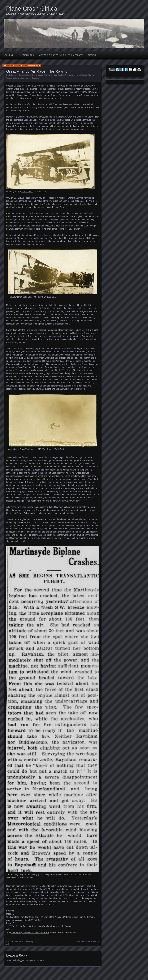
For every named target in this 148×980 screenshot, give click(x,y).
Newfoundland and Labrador (76, 75)
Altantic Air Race (51, 75)
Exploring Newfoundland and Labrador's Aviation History (36, 14)
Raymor (91, 75)
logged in (22, 960)
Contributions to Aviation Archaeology (61, 55)
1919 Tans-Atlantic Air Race (25, 75)
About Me (9, 55)
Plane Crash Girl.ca (32, 9)
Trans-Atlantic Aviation (15, 78)
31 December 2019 (32, 66)
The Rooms (28, 192)
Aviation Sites (26, 55)
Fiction (92, 55)
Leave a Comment (32, 78)
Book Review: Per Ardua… (87, 941)
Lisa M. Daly (17, 66)
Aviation (61, 75)
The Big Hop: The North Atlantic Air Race (30, 932)
